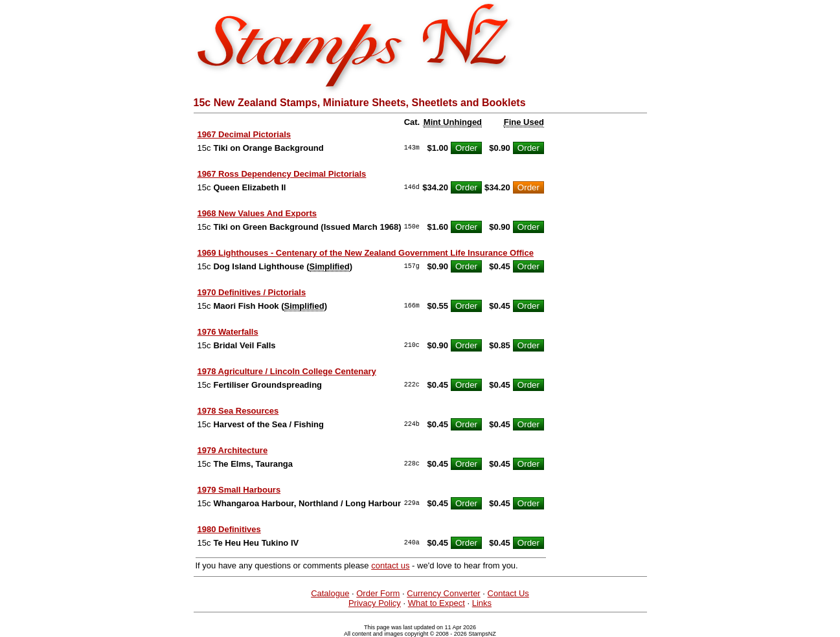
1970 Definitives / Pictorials (252, 292)
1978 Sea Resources (238, 411)
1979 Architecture (233, 450)
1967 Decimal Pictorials (244, 134)
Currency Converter (443, 593)
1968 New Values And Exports (257, 213)
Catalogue (330, 593)
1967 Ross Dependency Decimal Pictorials (282, 174)
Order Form (378, 593)
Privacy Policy (375, 603)
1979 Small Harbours (239, 490)
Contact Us (508, 593)
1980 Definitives (229, 529)
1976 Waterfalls (228, 332)
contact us (390, 565)
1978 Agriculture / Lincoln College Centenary (287, 371)
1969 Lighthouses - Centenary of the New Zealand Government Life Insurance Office (366, 253)
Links (482, 603)
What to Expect (437, 603)
